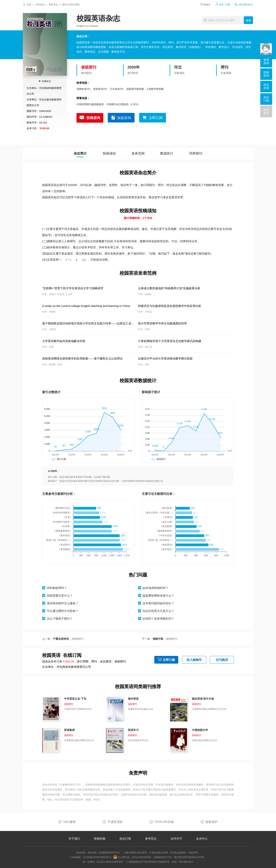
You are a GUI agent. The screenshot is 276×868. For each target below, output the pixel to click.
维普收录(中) (100, 89)
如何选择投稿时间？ (156, 588)
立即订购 (169, 660)
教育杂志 (53, 5)
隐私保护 (212, 822)
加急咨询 (124, 118)
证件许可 (176, 839)
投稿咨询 (93, 118)
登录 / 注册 (224, 5)
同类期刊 (196, 153)
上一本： (64, 639)
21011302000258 (141, 857)
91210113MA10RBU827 (110, 862)
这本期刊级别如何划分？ (158, 603)
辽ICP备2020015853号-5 (97, 857)
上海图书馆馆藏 (155, 89)
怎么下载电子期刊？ (60, 619)
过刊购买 (222, 660)
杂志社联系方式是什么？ (158, 611)
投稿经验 (100, 839)
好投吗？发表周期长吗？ (158, 619)
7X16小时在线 (164, 822)
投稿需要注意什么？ (60, 596)
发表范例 (138, 153)
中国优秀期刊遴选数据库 (90, 104)
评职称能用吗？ (57, 588)
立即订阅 (156, 118)
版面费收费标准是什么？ (158, 596)
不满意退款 (115, 822)
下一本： (161, 639)
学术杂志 (40, 5)
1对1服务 (70, 822)
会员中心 (202, 839)
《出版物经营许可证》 (70, 785)
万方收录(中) (117, 89)
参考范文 (151, 839)
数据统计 (167, 153)
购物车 (207, 5)
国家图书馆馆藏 (135, 89)
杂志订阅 (125, 839)
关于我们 (74, 839)
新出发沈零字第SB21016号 (189, 857)
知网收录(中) (84, 89)
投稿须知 (109, 153)
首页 (29, 5)
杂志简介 (80, 153)
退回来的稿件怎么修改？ (63, 603)
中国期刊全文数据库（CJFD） (123, 104)
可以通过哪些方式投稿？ (63, 611)
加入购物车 (194, 660)
